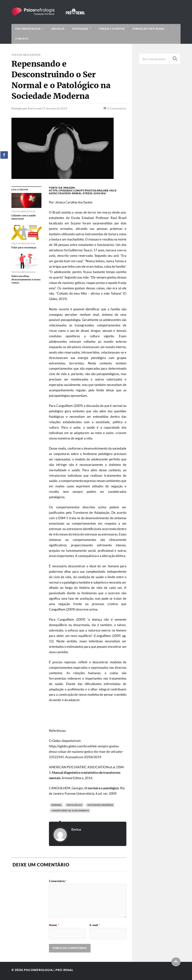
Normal (57, 805)
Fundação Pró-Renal (149, 29)
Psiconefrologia (28, 29)
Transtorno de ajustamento (70, 811)
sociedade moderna (100, 805)
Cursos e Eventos (112, 29)
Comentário (58, 881)
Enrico (32, 108)
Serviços (58, 29)
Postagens (80, 29)
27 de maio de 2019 (55, 108)
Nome (54, 925)
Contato (22, 39)
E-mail (95, 925)
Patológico (75, 805)
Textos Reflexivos (26, 55)
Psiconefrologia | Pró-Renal (51, 970)
